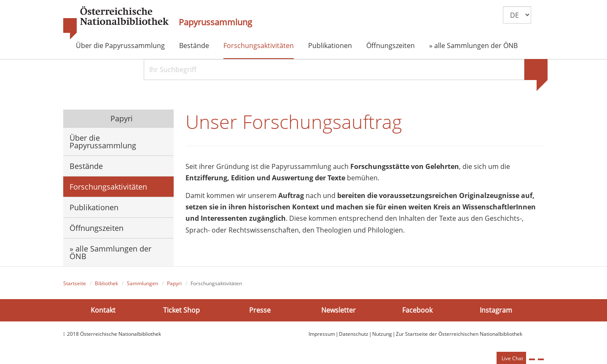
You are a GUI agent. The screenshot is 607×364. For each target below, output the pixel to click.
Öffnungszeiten (391, 45)
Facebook (417, 310)
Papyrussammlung (215, 22)
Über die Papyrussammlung (120, 45)
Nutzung (382, 334)
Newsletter (338, 310)
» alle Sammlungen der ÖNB (473, 45)
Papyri (121, 118)
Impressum (322, 334)
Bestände (194, 45)
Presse (260, 310)
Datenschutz (354, 334)
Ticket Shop (181, 310)
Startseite (75, 283)
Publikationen (330, 45)
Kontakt (103, 310)
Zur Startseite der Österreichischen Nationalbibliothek (459, 334)
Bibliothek (106, 283)
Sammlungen (142, 283)
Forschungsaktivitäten (259, 45)
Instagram (496, 310)
